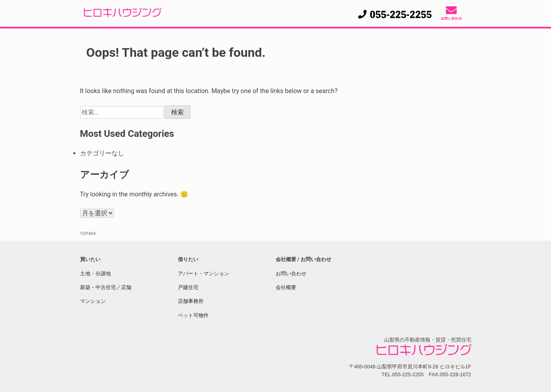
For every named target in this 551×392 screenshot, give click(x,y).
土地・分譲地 (95, 273)
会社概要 (286, 287)
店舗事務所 (191, 301)
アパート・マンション (204, 273)
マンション (93, 301)
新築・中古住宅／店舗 (106, 287)
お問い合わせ (291, 273)
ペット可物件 (193, 315)
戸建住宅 (188, 287)
